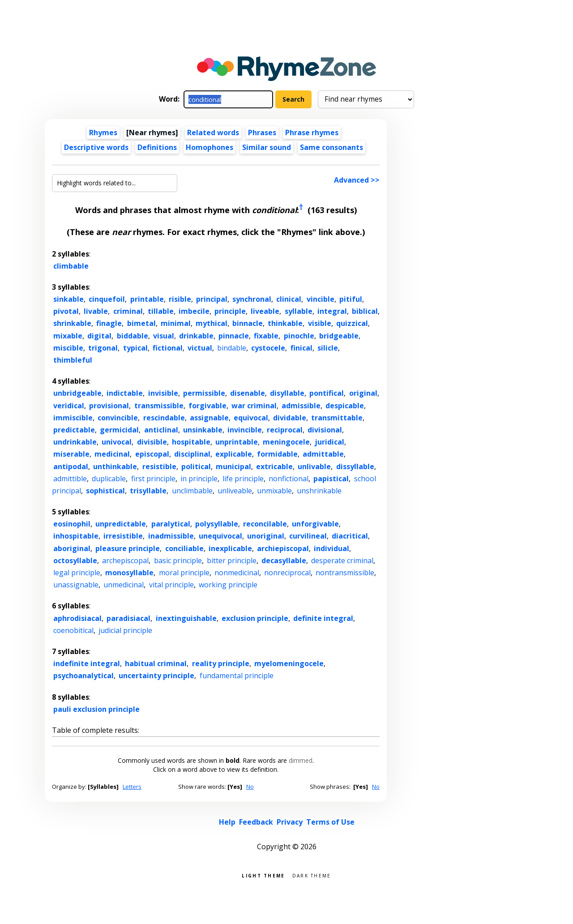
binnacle (248, 323)
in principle (199, 479)
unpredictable (121, 524)
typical (135, 348)
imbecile (194, 311)
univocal (117, 442)
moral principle (184, 573)
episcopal (152, 454)
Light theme (263, 875)
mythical (212, 323)
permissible (204, 393)
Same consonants (331, 147)
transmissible (159, 406)
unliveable (235, 491)
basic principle (178, 560)
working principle (228, 585)
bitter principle (232, 560)
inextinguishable (186, 618)
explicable (234, 454)
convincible (118, 418)
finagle (109, 323)
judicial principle (125, 630)
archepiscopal (125, 560)
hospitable (191, 442)
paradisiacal (128, 618)
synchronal (252, 299)
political (196, 466)
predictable (74, 430)
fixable (266, 336)
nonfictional (289, 479)
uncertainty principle (156, 676)
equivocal (251, 418)
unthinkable (115, 466)
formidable (277, 454)
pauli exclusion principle (96, 709)
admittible (70, 479)
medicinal (112, 454)
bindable (232, 348)
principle (230, 311)
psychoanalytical (83, 676)
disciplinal (192, 454)
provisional (109, 406)
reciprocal (285, 430)
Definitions (157, 147)
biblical (365, 311)
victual (200, 348)
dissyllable (355, 466)
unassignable (76, 585)
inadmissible (171, 536)
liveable (265, 311)
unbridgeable (77, 393)
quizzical (352, 323)
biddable (133, 336)
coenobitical (73, 630)
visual (164, 336)
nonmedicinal (237, 573)
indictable (125, 393)
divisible (152, 442)
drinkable (196, 336)
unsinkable (203, 430)
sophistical (105, 491)
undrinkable (75, 442)
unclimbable (192, 491)
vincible (321, 299)
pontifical (327, 393)
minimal (176, 323)
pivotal (66, 311)
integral (332, 311)
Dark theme (312, 875)
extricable (274, 466)
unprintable (237, 442)
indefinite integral (87, 663)
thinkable (285, 323)
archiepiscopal (283, 548)
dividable (290, 418)
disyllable (287, 393)
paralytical (171, 524)
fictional (168, 348)
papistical (331, 479)
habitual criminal (156, 663)
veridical (69, 406)
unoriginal (266, 536)
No (250, 787)
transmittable (337, 418)
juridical (329, 442)
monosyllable (129, 573)
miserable (71, 454)
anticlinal (161, 430)
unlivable (314, 466)
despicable (345, 406)
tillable (161, 311)
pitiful (351, 299)
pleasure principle (128, 548)
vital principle (171, 585)
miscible (68, 348)
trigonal (103, 348)
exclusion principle (255, 618)
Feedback (256, 822)
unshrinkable (319, 491)
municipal (233, 466)
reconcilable (265, 524)
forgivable (207, 406)
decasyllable (284, 560)
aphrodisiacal (77, 618)
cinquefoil (107, 299)
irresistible (123, 536)
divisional (325, 430)
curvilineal (308, 536)
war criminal (254, 406)
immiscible (73, 418)
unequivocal (220, 536)
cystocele (268, 348)
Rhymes (103, 133)
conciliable (184, 548)
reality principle (221, 663)
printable (147, 299)
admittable (323, 454)
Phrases (262, 133)
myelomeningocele (289, 663)
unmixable (274, 491)
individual (331, 548)
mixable (68, 336)
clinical (289, 299)
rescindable (164, 418)
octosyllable (75, 560)
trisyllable (148, 491)
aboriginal (72, 548)
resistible (159, 466)
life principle (243, 479)
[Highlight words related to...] (115, 183)
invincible (245, 430)
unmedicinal (124, 585)
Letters (132, 787)
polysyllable (217, 524)
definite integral (323, 618)
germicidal (119, 430)
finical (301, 348)
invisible (163, 393)
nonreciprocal (287, 573)
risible (180, 299)
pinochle (299, 336)
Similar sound (267, 147)
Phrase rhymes (312, 133)
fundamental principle (237, 676)
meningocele (286, 442)
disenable (248, 393)
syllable (299, 311)
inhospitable (76, 536)
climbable (71, 266)
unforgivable (315, 524)
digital (99, 336)
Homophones (210, 147)
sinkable (68, 299)
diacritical (350, 536)
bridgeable (339, 336)
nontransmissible (345, 573)
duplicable (109, 479)
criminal (128, 311)
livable (96, 311)
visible (320, 323)
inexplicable (230, 548)
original (363, 393)
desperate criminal (342, 560)
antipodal (71, 466)
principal (212, 299)
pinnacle (234, 336)
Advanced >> (357, 180)
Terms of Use (330, 822)
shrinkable (72, 323)
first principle (153, 479)
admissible (301, 406)
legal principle (77, 573)
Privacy (290, 822)
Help (227, 822)
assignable (209, 418)
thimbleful (73, 360)
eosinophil (72, 524)
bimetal (141, 323)
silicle (328, 348)
